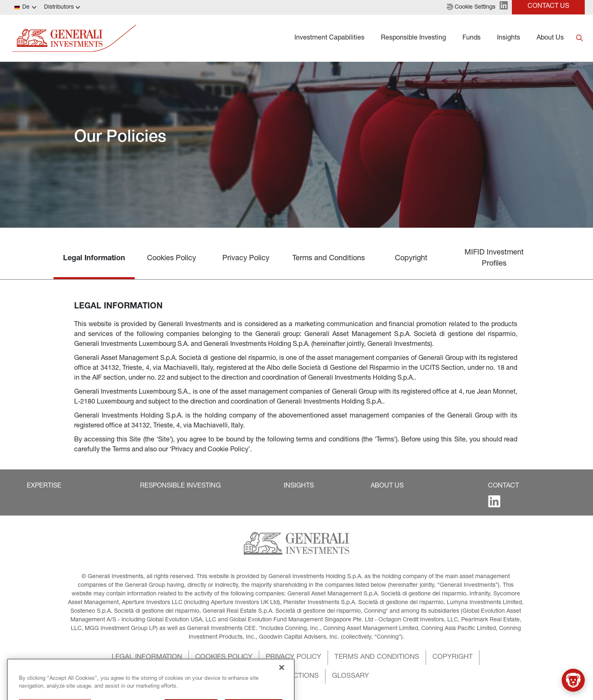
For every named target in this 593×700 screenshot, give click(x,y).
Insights (509, 38)
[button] (471, 7)
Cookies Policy (172, 259)
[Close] (282, 684)
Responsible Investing (413, 38)
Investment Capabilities (329, 38)
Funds (472, 38)
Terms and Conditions (329, 259)
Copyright (411, 259)
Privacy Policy (246, 259)
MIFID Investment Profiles (494, 258)
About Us (550, 38)
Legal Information (94, 259)
